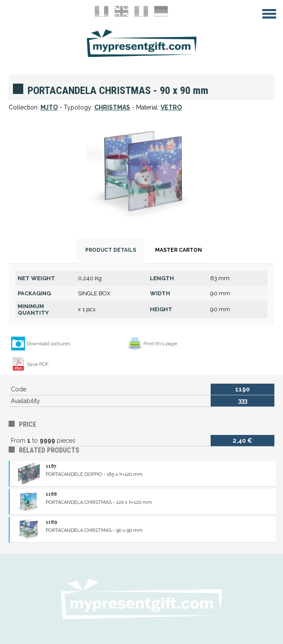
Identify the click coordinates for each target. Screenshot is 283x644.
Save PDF (38, 364)
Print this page (160, 344)
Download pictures (48, 344)
